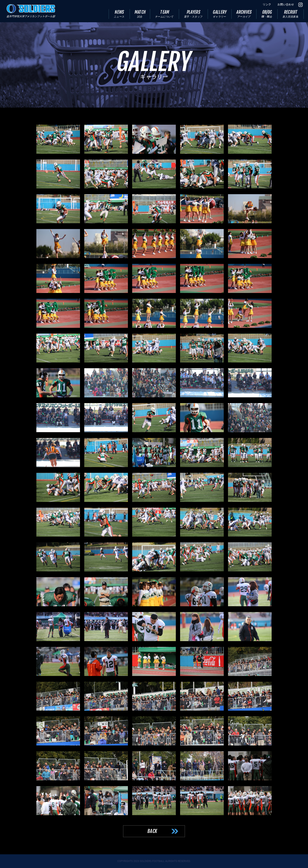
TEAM (165, 14)
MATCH (140, 14)
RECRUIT (291, 14)
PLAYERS (193, 14)
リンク (267, 5)
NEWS (119, 14)
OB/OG (267, 14)
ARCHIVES (244, 14)
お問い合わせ (286, 5)
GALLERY (220, 14)
